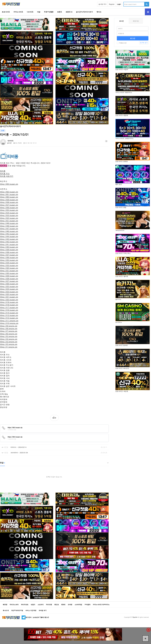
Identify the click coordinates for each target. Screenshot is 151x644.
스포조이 (41, 604)
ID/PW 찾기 (144, 43)
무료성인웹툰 (49, 12)
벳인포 (57, 604)
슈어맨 (70, 604)
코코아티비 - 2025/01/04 (19, 453)
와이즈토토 (25, 604)
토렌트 (60, 12)
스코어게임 (78, 604)
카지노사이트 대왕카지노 (101, 604)
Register (112, 4)
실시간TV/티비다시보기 (84, 12)
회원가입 (136, 21)
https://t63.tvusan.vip (9, 184)
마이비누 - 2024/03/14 (18, 447)
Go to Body (0, 0)
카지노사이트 (18, 12)
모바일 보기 (43, 610)
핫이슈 (99, 12)
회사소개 (6, 610)
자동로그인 (122, 43)
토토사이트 (6, 12)
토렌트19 (69, 12)
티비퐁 (3, 171)
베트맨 (5, 604)
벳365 (63, 604)
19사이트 (30, 12)
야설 (39, 12)
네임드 (33, 604)
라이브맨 (49, 604)
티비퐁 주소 (5, 174)
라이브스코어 (14, 604)
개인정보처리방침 (17, 610)
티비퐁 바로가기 (7, 176)
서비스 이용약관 (31, 610)
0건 (10, 143)
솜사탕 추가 (102, 4)
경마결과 (87, 604)
